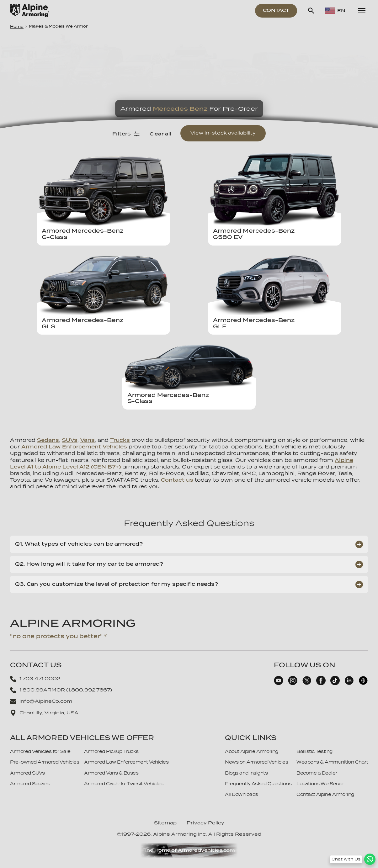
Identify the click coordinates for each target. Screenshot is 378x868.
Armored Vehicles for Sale (40, 751)
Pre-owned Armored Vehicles (45, 762)
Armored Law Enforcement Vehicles (74, 447)
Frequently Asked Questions (258, 784)
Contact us (177, 480)
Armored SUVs (27, 773)
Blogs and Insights (246, 773)
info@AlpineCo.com (41, 701)
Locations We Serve (320, 784)
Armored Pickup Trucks (111, 751)
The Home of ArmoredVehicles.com (189, 850)
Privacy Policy (205, 823)
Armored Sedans (30, 784)
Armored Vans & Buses (111, 773)
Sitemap (165, 823)
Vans (88, 440)
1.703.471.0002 (35, 679)
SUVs (70, 440)
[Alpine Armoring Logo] (30, 11)
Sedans (48, 440)
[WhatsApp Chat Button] (353, 859)
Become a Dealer (317, 773)
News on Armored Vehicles (256, 762)
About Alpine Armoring (252, 751)
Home (17, 27)
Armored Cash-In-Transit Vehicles (124, 784)
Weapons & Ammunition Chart (332, 762)
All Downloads (242, 794)
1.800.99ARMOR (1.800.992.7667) (61, 690)
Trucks (120, 440)
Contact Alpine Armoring (325, 794)
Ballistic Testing (314, 751)
